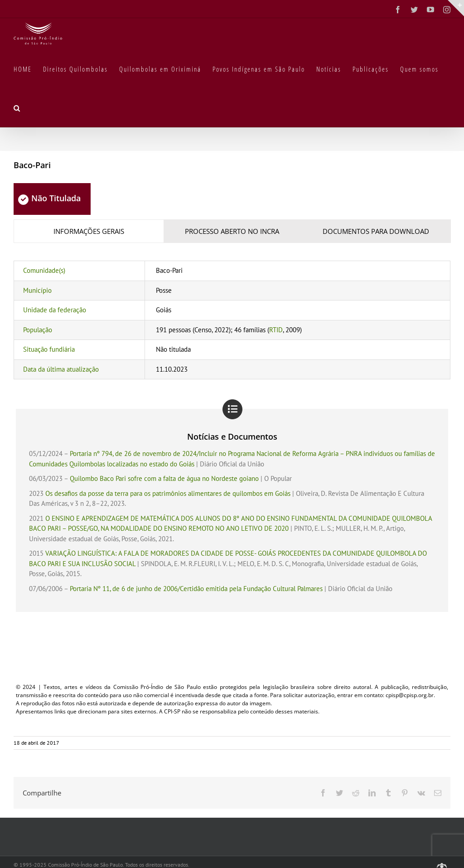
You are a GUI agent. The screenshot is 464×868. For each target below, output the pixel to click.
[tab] (89, 231)
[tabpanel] (232, 320)
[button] (17, 107)
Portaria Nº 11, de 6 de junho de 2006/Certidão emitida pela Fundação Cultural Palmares (196, 589)
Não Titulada (49, 198)
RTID (276, 330)
